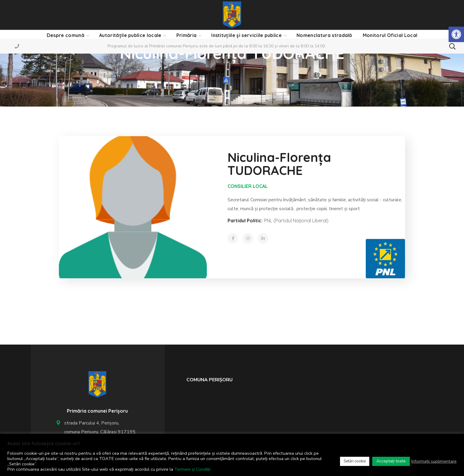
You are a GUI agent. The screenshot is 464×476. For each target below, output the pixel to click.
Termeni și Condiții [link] (192, 469)
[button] (452, 46)
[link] (456, 34)
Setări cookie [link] (355, 461)
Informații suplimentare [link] (434, 461)
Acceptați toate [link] (391, 461)
